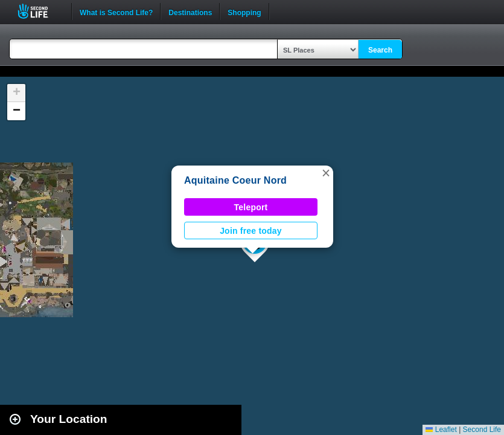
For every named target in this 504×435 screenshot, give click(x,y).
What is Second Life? (116, 11)
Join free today (251, 231)
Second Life (40, 11)
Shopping (244, 11)
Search (380, 50)
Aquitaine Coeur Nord (235, 180)
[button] (326, 173)
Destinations (190, 11)
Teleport (251, 207)
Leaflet (441, 430)
